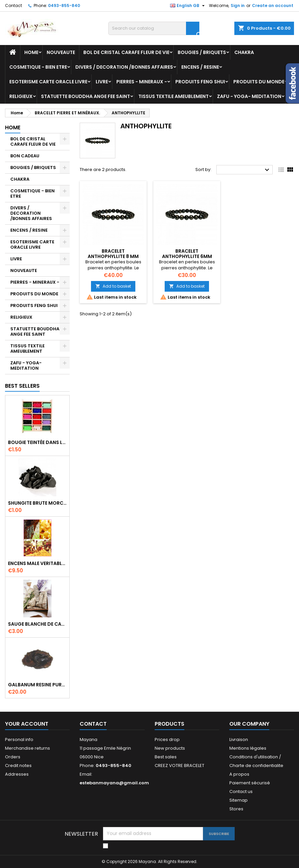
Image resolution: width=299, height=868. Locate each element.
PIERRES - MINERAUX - (142, 82)
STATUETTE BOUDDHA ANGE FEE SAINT (85, 96)
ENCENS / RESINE (200, 67)
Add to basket (113, 286)
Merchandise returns (27, 748)
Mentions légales (248, 748)
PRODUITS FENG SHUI (200, 82)
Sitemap (238, 800)
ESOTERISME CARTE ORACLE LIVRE (48, 82)
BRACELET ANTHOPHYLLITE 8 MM (113, 254)
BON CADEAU (25, 156)
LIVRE (102, 82)
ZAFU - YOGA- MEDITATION (249, 96)
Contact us (241, 791)
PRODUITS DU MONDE (259, 82)
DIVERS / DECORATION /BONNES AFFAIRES (124, 67)
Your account (27, 724)
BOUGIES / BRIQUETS (202, 52)
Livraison (239, 739)
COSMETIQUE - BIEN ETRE (38, 67)
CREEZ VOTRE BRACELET (179, 765)
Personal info (19, 739)
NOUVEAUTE (61, 52)
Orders (13, 757)
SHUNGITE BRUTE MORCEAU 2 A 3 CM (37, 503)
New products (170, 748)
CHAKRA (244, 52)
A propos (239, 774)
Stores (236, 809)
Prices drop (167, 739)
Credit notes (18, 765)
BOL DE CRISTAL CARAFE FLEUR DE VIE (126, 52)
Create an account (273, 5)
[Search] (154, 28)
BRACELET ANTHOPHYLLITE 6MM (187, 254)
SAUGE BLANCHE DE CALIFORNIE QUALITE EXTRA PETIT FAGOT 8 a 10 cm (37, 624)
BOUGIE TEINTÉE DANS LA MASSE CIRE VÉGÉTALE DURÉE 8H (37, 442)
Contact (13, 5)
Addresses (17, 774)
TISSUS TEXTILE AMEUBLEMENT (173, 96)
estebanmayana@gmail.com (114, 783)
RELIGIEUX (21, 96)
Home (31, 52)
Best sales (166, 757)
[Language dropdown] (188, 6)
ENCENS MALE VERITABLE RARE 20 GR (37, 563)
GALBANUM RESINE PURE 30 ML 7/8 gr (37, 685)
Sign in (238, 5)
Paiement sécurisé (250, 783)
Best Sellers (22, 386)
